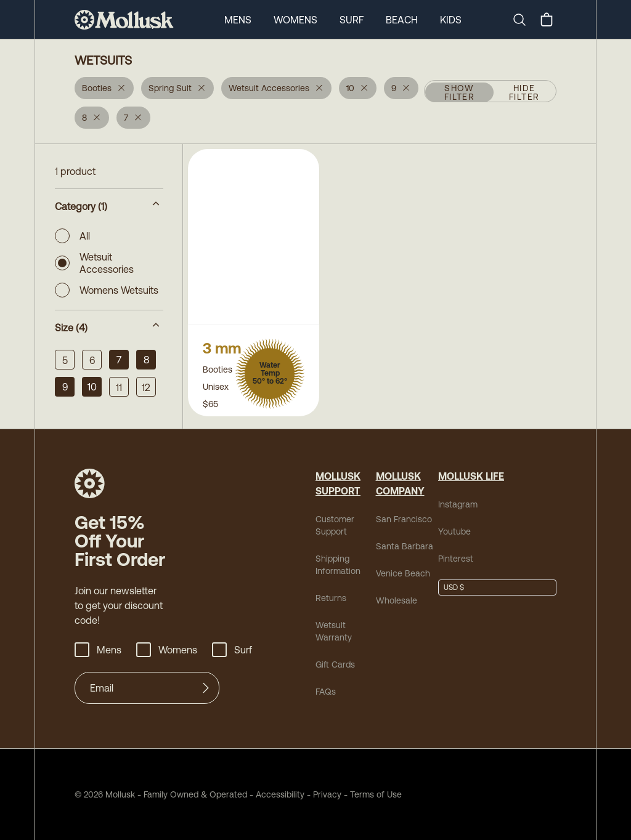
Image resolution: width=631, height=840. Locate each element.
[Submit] (206, 688)
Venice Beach (403, 573)
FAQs (326, 692)
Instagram (458, 504)
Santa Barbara (405, 546)
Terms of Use (376, 794)
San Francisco (404, 519)
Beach (402, 20)
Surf (352, 20)
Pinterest (456, 559)
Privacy (327, 794)
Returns (331, 598)
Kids (451, 20)
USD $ (454, 588)
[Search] (524, 20)
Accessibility (276, 794)
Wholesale (397, 600)
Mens (238, 20)
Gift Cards (335, 664)
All (72, 236)
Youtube (454, 531)
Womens (295, 20)
